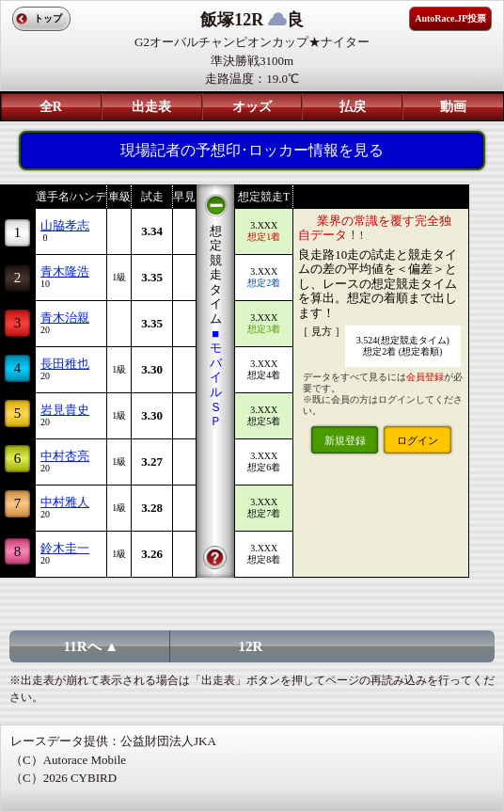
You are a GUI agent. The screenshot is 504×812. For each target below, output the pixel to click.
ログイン (417, 440)
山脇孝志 (65, 225)
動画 (453, 107)
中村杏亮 (65, 456)
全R (51, 107)
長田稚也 (65, 364)
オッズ (252, 107)
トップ (48, 18)
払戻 (353, 107)
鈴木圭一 (65, 548)
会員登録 (425, 377)
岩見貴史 (65, 410)
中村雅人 (65, 502)
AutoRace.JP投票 (450, 18)
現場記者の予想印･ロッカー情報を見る (252, 150)
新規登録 (345, 440)
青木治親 (65, 318)
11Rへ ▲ (92, 646)
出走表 (151, 107)
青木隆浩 (65, 271)
